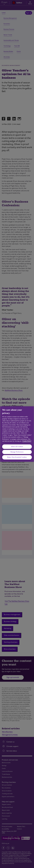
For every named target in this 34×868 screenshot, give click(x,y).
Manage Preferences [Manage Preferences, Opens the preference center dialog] (17, 452)
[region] (17, 434)
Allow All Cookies (17, 447)
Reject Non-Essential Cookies (17, 457)
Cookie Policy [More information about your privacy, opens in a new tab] (27, 441)
